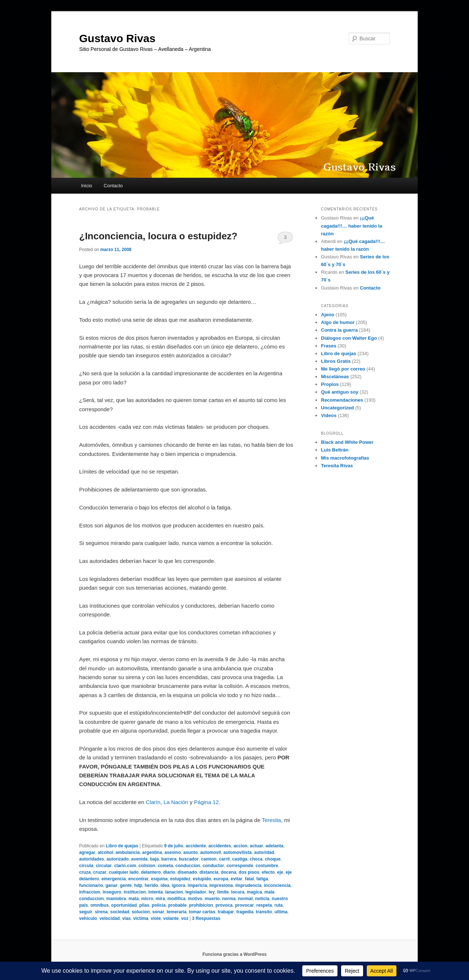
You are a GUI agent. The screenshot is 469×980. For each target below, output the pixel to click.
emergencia (114, 879)
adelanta (275, 846)
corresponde (240, 866)
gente (126, 885)
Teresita (271, 820)
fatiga (262, 879)
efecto (268, 872)
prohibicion (201, 905)
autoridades (92, 859)
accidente (196, 846)
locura (238, 892)
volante (171, 918)
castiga (240, 859)
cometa (165, 866)
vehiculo (88, 918)
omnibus (100, 905)
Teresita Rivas (337, 466)
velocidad (109, 918)
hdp (138, 885)
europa (221, 879)
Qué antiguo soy (340, 392)
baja (154, 859)
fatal (249, 879)
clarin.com (125, 866)
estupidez (180, 879)
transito (264, 912)
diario (169, 872)
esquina (159, 879)
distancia (209, 872)
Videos (329, 415)
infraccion (90, 892)
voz (185, 918)
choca (256, 859)
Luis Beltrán (335, 450)
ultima (281, 912)
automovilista (238, 852)
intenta (156, 892)
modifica (176, 899)
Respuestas (206, 918)
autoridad (264, 852)
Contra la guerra (339, 330)
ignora (179, 885)
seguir (86, 912)
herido (152, 885)
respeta (264, 905)
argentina (152, 852)
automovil (211, 852)
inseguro (112, 892)
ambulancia (128, 852)
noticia (262, 899)
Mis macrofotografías (345, 458)
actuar (256, 846)
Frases (329, 346)
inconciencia (277, 885)
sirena (101, 912)
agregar (87, 852)
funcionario (91, 885)
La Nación (176, 802)
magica (254, 892)
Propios (330, 384)
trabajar (226, 912)
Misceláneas (335, 377)
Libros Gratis (336, 361)
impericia (197, 885)
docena (229, 872)
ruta (279, 905)
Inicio (86, 186)
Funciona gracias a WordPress (234, 954)
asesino (173, 852)
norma (229, 899)
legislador (196, 892)
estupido (202, 879)
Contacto (113, 186)
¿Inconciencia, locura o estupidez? (158, 236)
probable (178, 905)
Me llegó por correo (343, 369)
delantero (151, 872)
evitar (237, 879)
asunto (190, 852)
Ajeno (328, 315)
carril (224, 859)
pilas (144, 905)
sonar (158, 912)
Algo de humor (338, 322)
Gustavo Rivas (117, 38)
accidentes (220, 846)
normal (245, 899)
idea (165, 885)
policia (159, 905)
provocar (244, 905)
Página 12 (207, 802)
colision (147, 866)
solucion (141, 912)
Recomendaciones (342, 400)
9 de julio (174, 846)
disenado (187, 872)
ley (212, 892)
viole (156, 918)
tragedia (245, 912)
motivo (195, 899)
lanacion (174, 892)
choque (273, 859)
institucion (135, 892)
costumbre (267, 866)
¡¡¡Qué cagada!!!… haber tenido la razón (352, 226)
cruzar (100, 872)
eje (280, 872)
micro (147, 899)
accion (240, 846)
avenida (139, 859)
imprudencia (248, 885)
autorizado (118, 859)
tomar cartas (202, 912)
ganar (112, 885)
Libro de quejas (122, 846)
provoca (224, 905)
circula (86, 866)
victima (141, 918)
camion (209, 859)
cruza (85, 872)
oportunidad (124, 905)
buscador (189, 859)
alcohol (106, 852)
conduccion (188, 866)
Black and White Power (347, 442)
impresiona (221, 885)
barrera (169, 859)
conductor (213, 866)
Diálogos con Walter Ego (349, 338)
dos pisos (249, 872)
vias (126, 918)
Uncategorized (337, 408)
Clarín (153, 802)
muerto (212, 899)
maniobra (116, 899)
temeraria (177, 912)
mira (160, 899)
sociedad (120, 912)
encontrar (138, 879)
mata (134, 899)
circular (104, 866)
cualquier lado (124, 872)
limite (223, 892)
